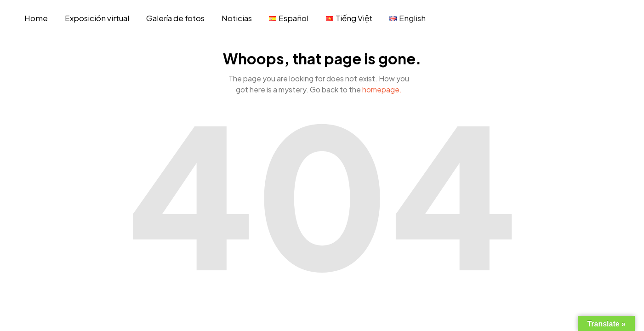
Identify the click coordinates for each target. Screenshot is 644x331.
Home (36, 18)
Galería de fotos (175, 18)
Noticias (237, 18)
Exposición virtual (97, 18)
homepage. (382, 89)
